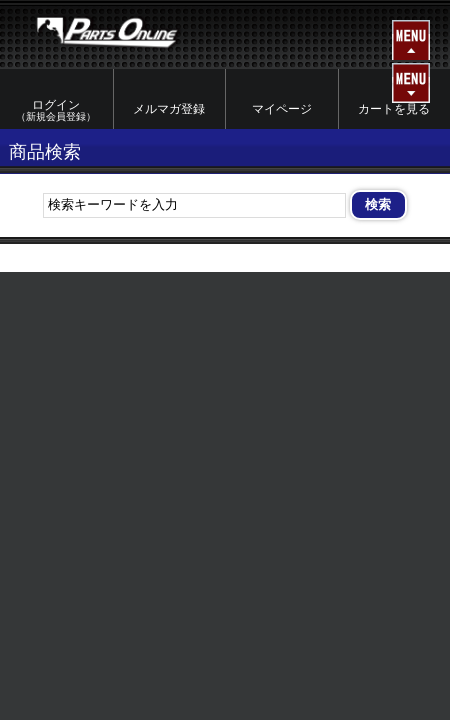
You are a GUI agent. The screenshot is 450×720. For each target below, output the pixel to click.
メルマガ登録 (169, 109)
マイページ (282, 109)
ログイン (56, 110)
